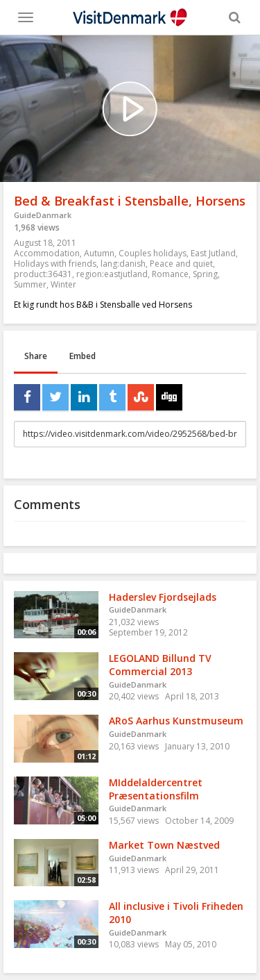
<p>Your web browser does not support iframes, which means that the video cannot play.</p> (130, 109)
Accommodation (47, 253)
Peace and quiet (181, 264)
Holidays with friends (55, 264)
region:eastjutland (112, 274)
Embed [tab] (83, 356)
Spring (205, 274)
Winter (63, 284)
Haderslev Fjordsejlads (163, 597)
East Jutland (213, 253)
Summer (30, 284)
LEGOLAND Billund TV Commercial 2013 (160, 665)
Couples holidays (153, 253)
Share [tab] (36, 356)
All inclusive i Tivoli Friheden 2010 (176, 913)
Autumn (99, 253)
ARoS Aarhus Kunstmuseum (176, 721)
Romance (170, 274)
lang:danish (123, 264)
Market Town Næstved (164, 845)
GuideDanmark (43, 215)
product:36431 (43, 274)
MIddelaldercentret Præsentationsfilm (156, 789)
